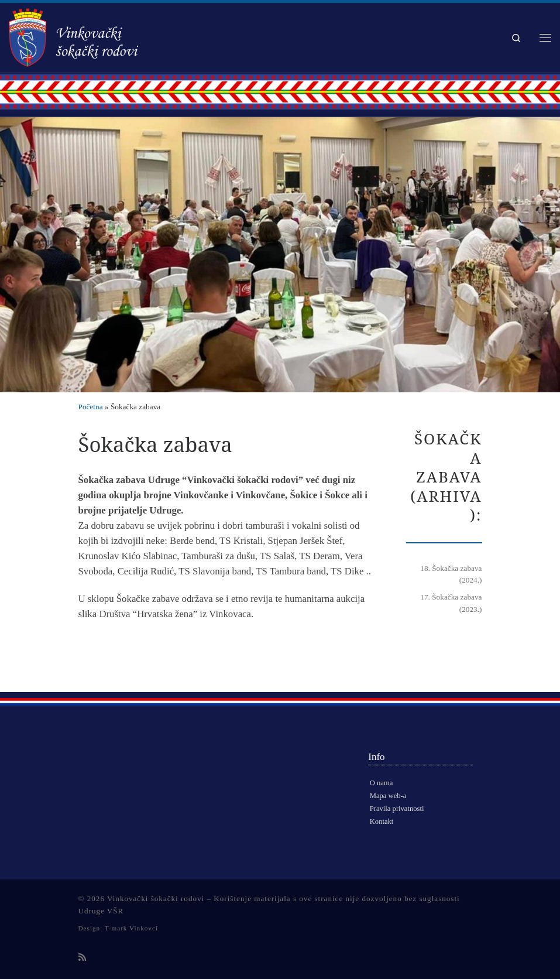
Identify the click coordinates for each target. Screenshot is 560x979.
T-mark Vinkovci (131, 928)
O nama (382, 783)
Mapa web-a (388, 796)
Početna (91, 407)
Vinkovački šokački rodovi (156, 898)
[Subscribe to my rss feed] (82, 958)
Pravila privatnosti (397, 809)
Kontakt (382, 821)
